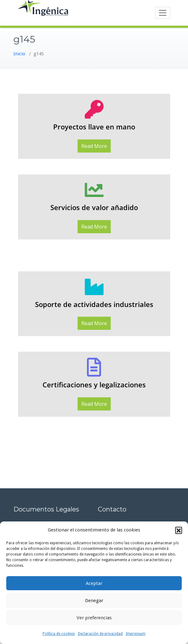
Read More (94, 146)
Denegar (94, 601)
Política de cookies (59, 634)
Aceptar (94, 583)
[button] (179, 530)
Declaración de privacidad (100, 634)
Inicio (19, 54)
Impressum (136, 634)
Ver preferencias (94, 618)
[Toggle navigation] (163, 13)
